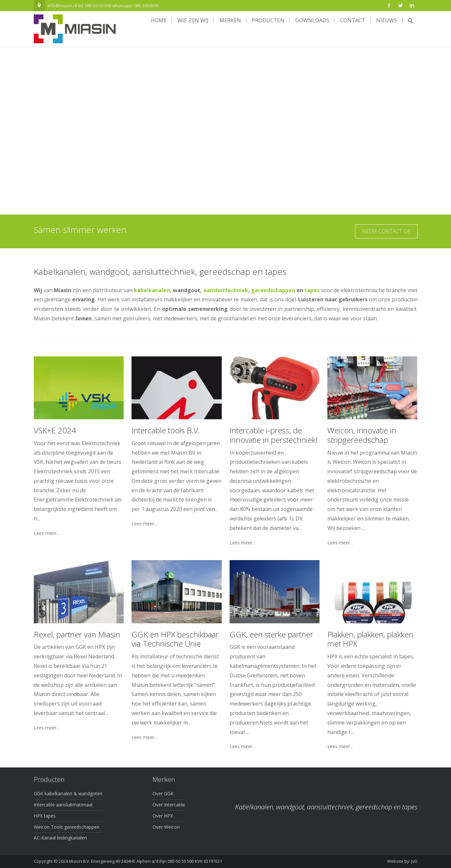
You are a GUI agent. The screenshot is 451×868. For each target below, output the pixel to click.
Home (159, 20)
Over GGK (163, 793)
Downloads (312, 20)
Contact (353, 20)
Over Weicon (166, 827)
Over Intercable (169, 805)
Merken (230, 20)
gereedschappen (273, 290)
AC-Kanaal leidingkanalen (60, 838)
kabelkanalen (152, 290)
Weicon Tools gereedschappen (67, 827)
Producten (268, 20)
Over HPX (163, 816)
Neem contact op (386, 231)
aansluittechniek (226, 290)
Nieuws (387, 20)
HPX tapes (45, 816)
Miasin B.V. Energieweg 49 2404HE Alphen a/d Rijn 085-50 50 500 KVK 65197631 (145, 861)
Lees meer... (47, 533)
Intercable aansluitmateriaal (63, 805)
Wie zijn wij (193, 20)
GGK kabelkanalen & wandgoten (68, 793)
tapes (312, 290)
